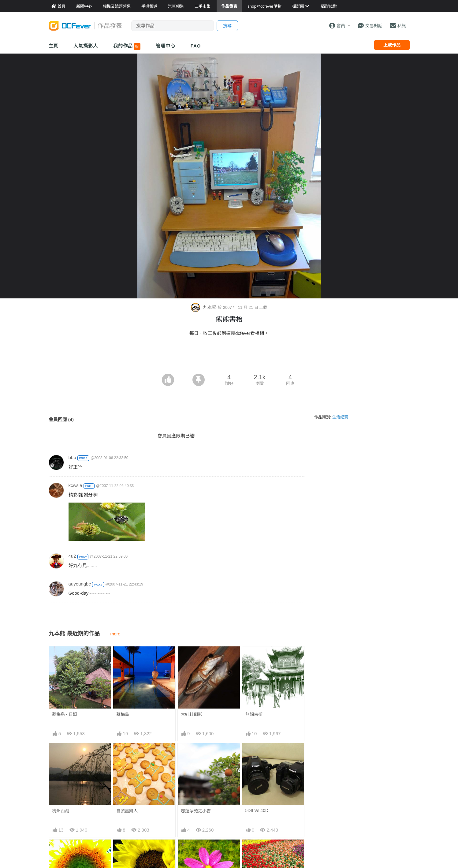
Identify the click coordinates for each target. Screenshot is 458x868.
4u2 (72, 556)
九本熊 (204, 307)
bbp (72, 457)
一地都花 (254, 851)
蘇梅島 (123, 714)
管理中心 (166, 46)
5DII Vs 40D (257, 810)
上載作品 (392, 45)
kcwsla (75, 485)
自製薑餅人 (127, 811)
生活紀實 (340, 417)
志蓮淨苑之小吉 (196, 811)
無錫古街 (254, 714)
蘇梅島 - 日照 (65, 714)
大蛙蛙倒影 (192, 714)
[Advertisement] (229, 357)
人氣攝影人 (86, 46)
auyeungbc (80, 584)
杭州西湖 (61, 811)
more (115, 634)
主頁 (54, 46)
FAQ (196, 46)
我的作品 (127, 47)
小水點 (187, 851)
